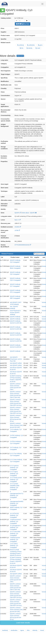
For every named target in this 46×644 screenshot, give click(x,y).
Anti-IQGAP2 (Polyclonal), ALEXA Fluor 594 (16, 359)
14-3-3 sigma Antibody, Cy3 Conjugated (14, 474)
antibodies (31, 45)
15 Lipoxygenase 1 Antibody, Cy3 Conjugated (15, 527)
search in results (39, 254)
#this (28, 630)
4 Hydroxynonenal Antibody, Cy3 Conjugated (15, 521)
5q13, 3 (18, 220)
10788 (17, 230)
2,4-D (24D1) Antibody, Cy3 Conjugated (14, 546)
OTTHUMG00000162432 (23, 245)
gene (40, 45)
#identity (35, 630)
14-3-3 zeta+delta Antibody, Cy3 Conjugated (15, 533)
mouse (44, 368)
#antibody (5, 630)
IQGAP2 (18, 213)
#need (42, 630)
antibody (21, 45)
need (38, 48)
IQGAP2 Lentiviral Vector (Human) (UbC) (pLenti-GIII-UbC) (16, 425)
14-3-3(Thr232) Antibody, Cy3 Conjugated (14, 515)
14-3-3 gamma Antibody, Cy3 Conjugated (14, 468)
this (22, 48)
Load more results (23, 623)
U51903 (18, 227)
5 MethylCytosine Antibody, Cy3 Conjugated (15, 540)
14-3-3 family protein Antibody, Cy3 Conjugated (16, 480)
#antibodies (14, 630)
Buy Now (23, 24)
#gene (22, 630)
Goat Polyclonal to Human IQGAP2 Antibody (15, 313)
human (44, 260)
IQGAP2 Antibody (15, 317)
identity (29, 48)
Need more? (20, 56)
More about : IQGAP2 (29, 213)
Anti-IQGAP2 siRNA (16, 363)
